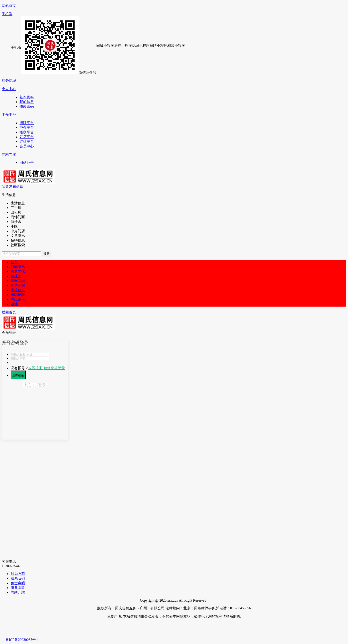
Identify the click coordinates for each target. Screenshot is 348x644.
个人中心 (9, 89)
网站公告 (27, 163)
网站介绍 (18, 592)
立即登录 (18, 376)
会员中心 (27, 146)
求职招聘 (18, 295)
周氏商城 (18, 281)
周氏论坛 (18, 299)
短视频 (16, 276)
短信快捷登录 (54, 368)
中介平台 (27, 128)
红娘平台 (27, 142)
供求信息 (18, 290)
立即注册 (36, 368)
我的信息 (27, 102)
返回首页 (9, 312)
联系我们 (18, 578)
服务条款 (18, 588)
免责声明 (18, 583)
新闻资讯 (18, 267)
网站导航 (9, 154)
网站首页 (9, 6)
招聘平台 (27, 123)
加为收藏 (18, 574)
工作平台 (9, 115)
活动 (14, 304)
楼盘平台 (27, 132)
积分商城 (9, 81)
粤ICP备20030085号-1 (22, 640)
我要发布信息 (12, 187)
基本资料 (27, 97)
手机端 (7, 14)
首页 (14, 262)
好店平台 (27, 137)
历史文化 (18, 271)
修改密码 (27, 106)
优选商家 (18, 285)
